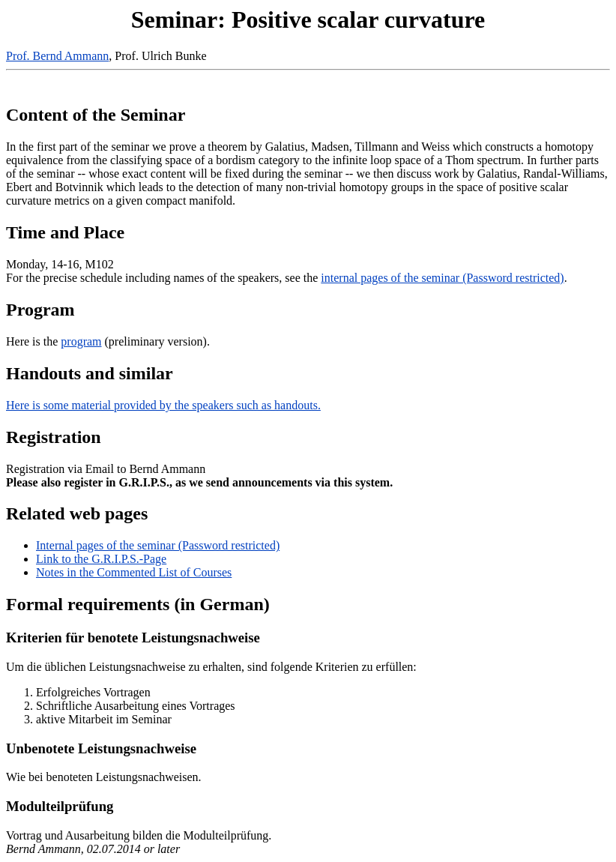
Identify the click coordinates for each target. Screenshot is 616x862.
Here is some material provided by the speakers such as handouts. (163, 405)
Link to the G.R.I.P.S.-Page (101, 559)
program (81, 341)
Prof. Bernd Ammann (57, 56)
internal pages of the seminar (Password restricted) (442, 278)
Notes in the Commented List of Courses (134, 572)
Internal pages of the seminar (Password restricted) (158, 545)
